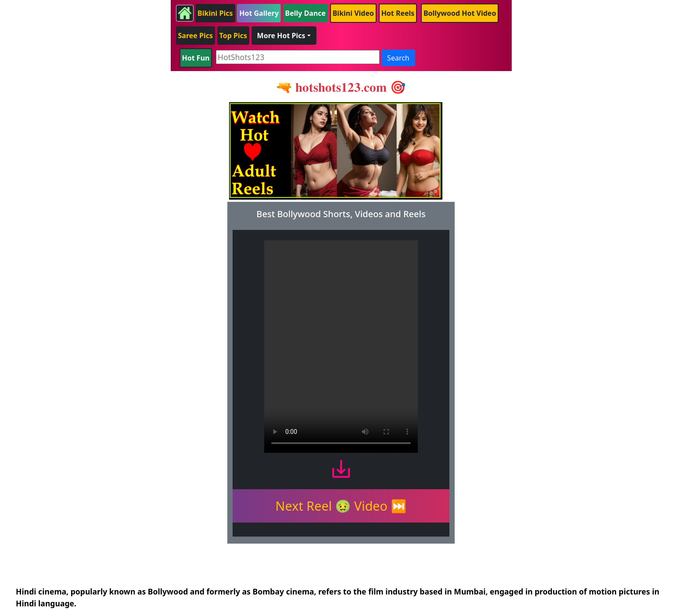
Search (398, 58)
